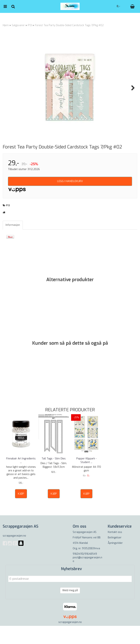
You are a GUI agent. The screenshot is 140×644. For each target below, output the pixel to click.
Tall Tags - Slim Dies (54, 477)
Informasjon (13, 243)
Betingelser (115, 556)
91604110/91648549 (85, 572)
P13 (30, 25)
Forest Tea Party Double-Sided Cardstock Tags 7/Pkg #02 (69, 25)
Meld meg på (70, 609)
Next (131, 88)
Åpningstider (115, 561)
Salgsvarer (18, 25)
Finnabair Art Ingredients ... (21, 479)
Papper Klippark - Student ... (86, 479)
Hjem (6, 25)
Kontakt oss (115, 550)
